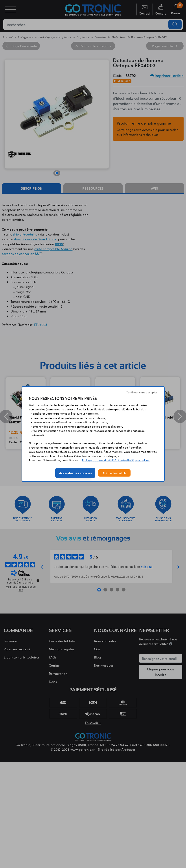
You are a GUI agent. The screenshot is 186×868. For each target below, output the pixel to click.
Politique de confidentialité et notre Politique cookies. (116, 460)
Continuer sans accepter (142, 392)
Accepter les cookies (75, 473)
